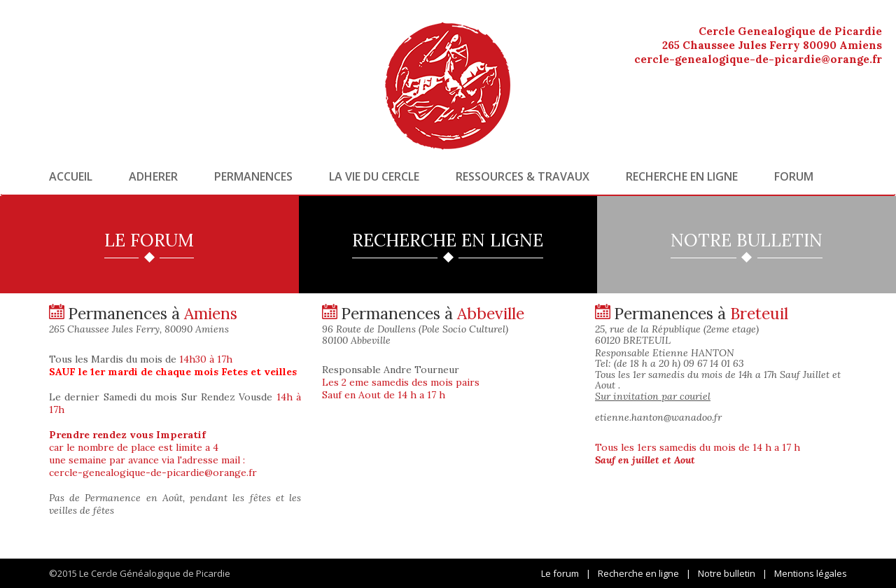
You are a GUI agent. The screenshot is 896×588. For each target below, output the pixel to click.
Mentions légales (811, 573)
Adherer (153, 176)
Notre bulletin (727, 573)
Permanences (253, 176)
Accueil (71, 176)
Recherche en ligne (682, 176)
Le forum (560, 573)
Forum (794, 176)
